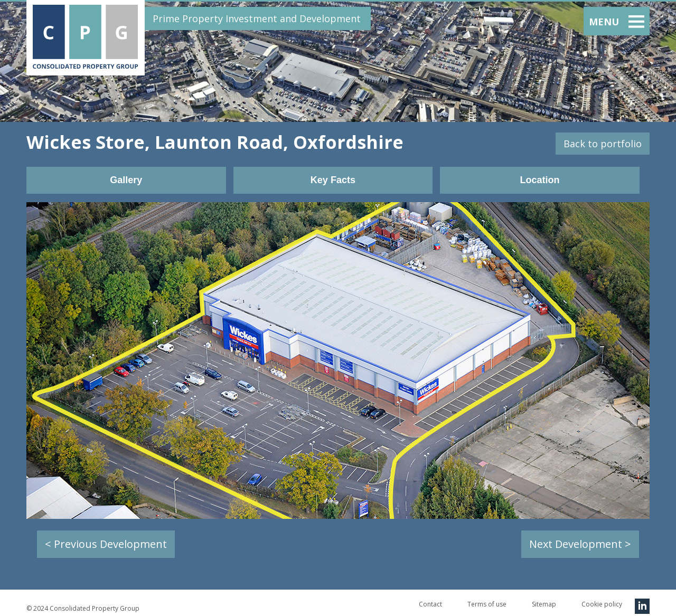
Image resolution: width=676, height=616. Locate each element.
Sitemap (544, 604)
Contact (430, 604)
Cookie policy (602, 604)
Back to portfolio (603, 144)
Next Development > (580, 544)
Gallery (126, 180)
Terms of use (487, 604)
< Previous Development (106, 544)
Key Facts (333, 180)
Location (539, 180)
